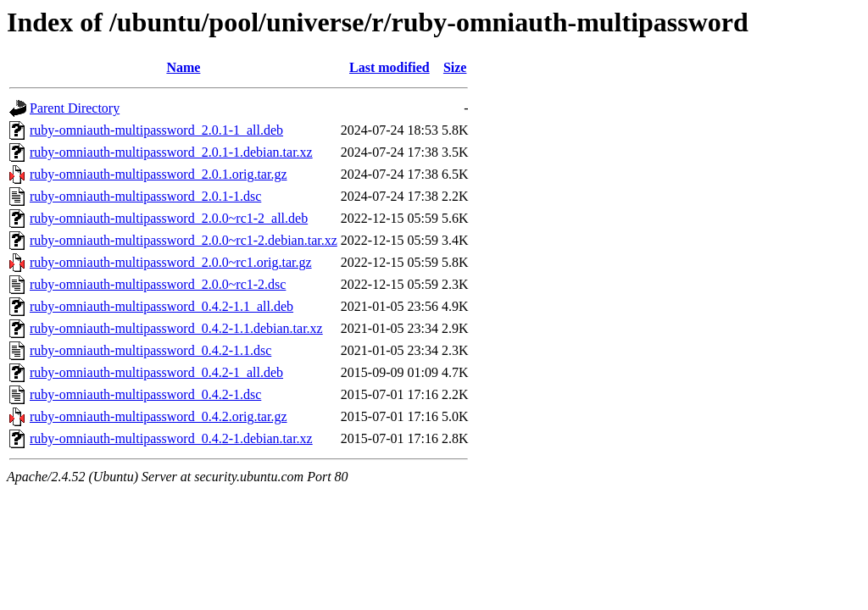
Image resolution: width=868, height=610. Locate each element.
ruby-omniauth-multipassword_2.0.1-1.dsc (145, 196)
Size (455, 67)
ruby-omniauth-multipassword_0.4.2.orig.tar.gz (159, 416)
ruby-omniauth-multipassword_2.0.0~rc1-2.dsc (158, 284)
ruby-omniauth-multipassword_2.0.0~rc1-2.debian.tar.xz (184, 240)
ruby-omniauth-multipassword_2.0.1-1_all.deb (156, 130)
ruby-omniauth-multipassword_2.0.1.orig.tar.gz (159, 174)
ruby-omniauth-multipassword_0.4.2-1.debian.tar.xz (171, 438)
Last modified (389, 67)
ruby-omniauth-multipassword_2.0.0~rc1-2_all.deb (169, 218)
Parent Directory (75, 108)
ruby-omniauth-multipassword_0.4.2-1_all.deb (156, 372)
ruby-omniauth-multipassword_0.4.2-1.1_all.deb (161, 306)
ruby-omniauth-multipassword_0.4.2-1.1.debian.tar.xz (176, 328)
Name (183, 67)
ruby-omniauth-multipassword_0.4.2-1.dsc (145, 394)
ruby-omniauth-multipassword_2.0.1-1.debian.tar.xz (171, 152)
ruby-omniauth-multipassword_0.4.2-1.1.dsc (150, 350)
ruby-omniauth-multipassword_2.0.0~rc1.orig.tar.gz (171, 262)
